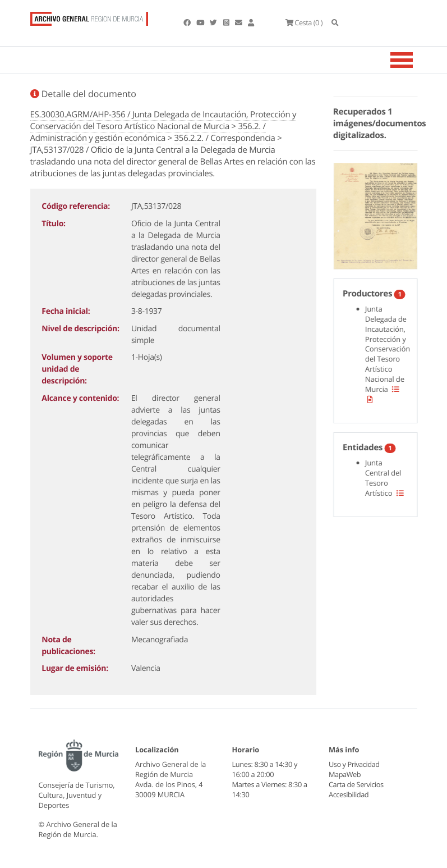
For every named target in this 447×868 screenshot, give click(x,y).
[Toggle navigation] (416, 60)
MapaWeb (345, 774)
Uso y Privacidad (354, 764)
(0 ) (304, 22)
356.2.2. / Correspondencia (225, 138)
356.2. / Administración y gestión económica (148, 132)
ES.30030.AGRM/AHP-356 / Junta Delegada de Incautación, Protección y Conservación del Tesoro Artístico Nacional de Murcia (163, 120)
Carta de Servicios (356, 784)
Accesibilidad (349, 794)
